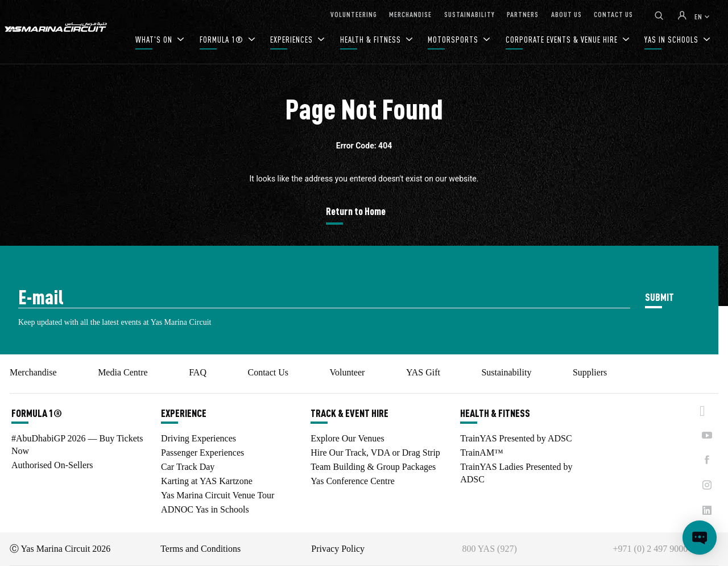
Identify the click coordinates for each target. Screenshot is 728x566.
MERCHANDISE (410, 14)
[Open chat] (700, 538)
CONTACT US (613, 14)
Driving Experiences (198, 438)
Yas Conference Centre (353, 481)
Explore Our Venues (347, 438)
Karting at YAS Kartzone (207, 481)
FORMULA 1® (223, 40)
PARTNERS (523, 14)
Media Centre (123, 372)
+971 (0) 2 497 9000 (651, 549)
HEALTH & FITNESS (372, 40)
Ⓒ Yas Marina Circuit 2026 (60, 549)
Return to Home (356, 211)
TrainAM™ (482, 453)
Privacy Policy (338, 549)
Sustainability (506, 372)
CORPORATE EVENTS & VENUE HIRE (563, 40)
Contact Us (268, 372)
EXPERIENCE (184, 413)
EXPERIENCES (293, 40)
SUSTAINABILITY (470, 14)
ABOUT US (566, 14)
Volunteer (347, 372)
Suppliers (590, 372)
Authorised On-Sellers (52, 465)
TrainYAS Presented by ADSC (516, 438)
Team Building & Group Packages (373, 467)
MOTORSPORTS (454, 40)
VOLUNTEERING (354, 14)
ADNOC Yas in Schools (205, 509)
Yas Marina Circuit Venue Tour (218, 495)
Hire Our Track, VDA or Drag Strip (375, 453)
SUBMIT (659, 297)
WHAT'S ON (155, 40)
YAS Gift (423, 372)
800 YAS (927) (489, 549)
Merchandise (33, 372)
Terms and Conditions (200, 549)
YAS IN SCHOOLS (673, 40)
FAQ (198, 372)
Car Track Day (188, 467)
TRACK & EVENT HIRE (349, 413)
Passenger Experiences (202, 453)
